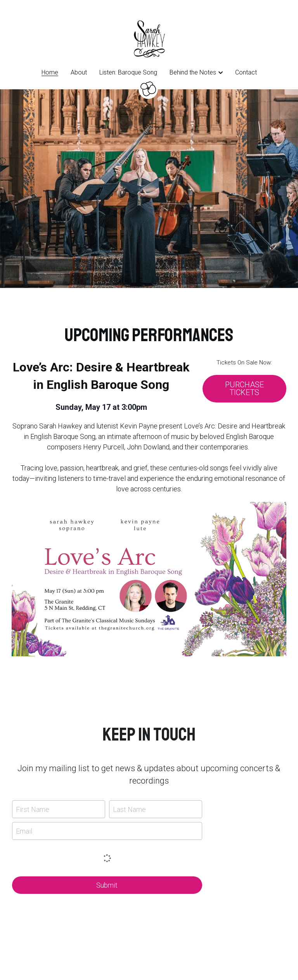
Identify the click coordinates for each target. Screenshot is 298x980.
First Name (33, 809)
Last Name (129, 809)
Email (24, 831)
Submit (107, 885)
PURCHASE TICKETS (244, 389)
